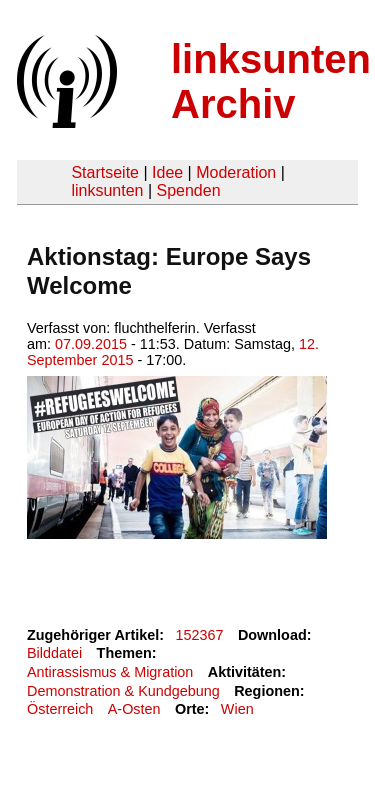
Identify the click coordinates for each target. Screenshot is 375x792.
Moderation (236, 172)
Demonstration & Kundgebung (123, 691)
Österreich (60, 709)
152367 (200, 635)
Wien (237, 709)
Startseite (105, 172)
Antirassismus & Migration (110, 672)
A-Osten (134, 709)
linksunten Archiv (271, 81)
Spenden (188, 190)
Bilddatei (54, 653)
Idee (167, 172)
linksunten (107, 190)
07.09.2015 (91, 344)
